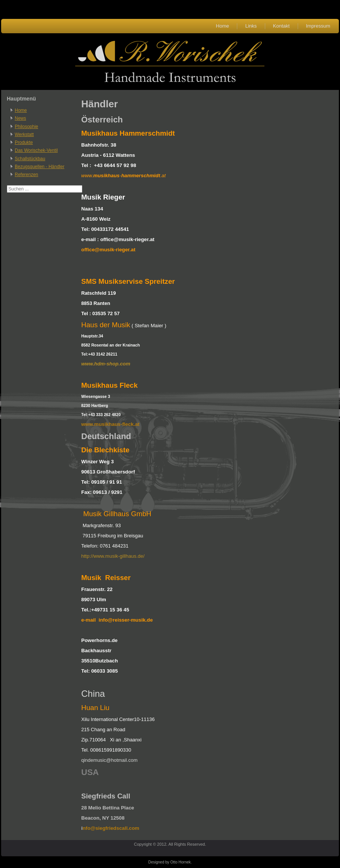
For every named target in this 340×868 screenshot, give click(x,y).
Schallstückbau (30, 159)
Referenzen (26, 175)
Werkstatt (24, 135)
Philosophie (26, 127)
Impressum (318, 26)
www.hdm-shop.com (106, 364)
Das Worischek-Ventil (36, 150)
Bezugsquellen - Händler (39, 167)
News (20, 118)
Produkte (24, 142)
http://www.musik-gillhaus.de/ (113, 556)
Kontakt (281, 26)
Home (223, 26)
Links (251, 26)
